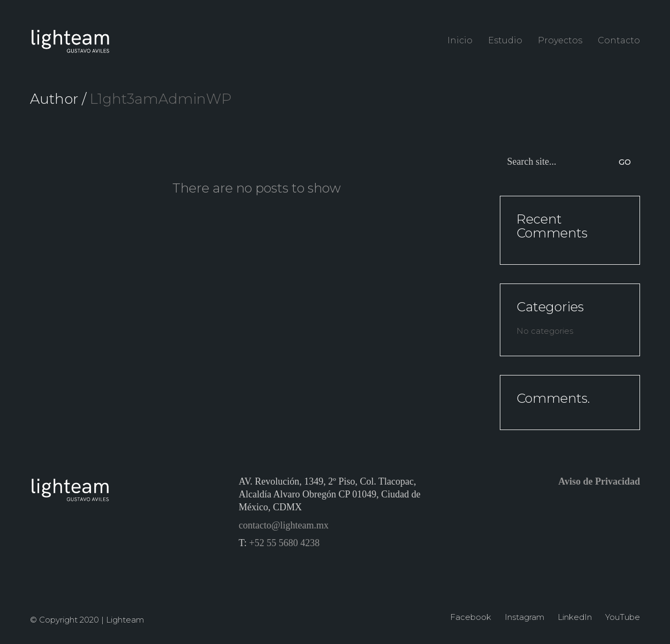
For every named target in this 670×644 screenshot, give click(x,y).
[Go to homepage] (70, 40)
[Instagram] (524, 617)
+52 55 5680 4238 (285, 543)
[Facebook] (471, 617)
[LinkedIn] (575, 617)
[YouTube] (623, 617)
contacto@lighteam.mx (284, 525)
